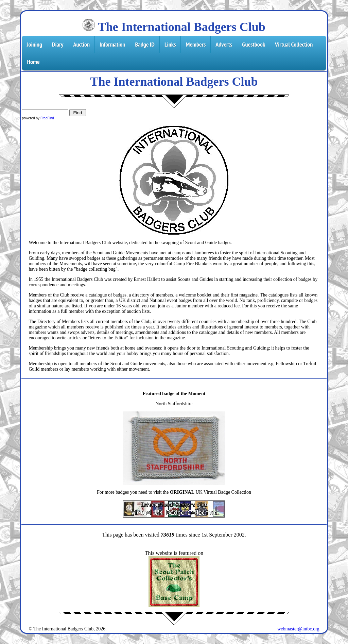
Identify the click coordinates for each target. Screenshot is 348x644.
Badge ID (145, 44)
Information (112, 44)
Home (33, 62)
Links (170, 44)
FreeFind (47, 118)
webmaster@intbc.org (298, 629)
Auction (81, 44)
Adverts (224, 44)
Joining (34, 44)
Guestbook (254, 44)
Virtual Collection (294, 44)
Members (196, 44)
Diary (58, 44)
